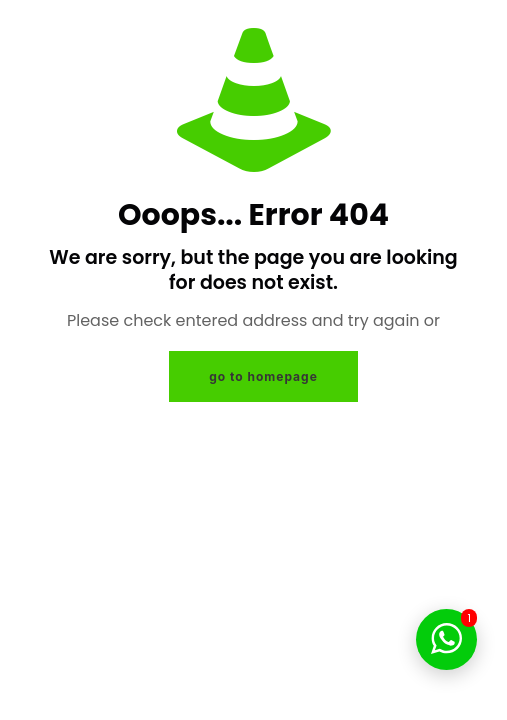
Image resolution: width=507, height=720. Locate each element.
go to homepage (263, 376)
